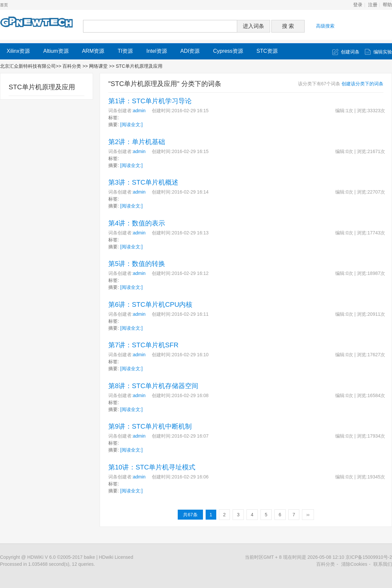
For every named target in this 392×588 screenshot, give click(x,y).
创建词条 (350, 52)
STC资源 (267, 51)
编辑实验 (383, 52)
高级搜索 (325, 26)
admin (139, 111)
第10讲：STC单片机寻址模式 (152, 467)
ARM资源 (93, 51)
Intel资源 (156, 51)
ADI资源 (190, 51)
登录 (358, 5)
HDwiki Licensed (116, 557)
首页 (4, 5)
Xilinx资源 (18, 51)
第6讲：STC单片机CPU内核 (150, 304)
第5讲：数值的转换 (137, 264)
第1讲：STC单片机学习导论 (150, 101)
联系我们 (383, 564)
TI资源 (125, 51)
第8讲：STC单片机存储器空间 (153, 386)
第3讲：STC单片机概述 (143, 182)
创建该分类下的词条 (362, 84)
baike (90, 557)
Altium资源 (56, 51)
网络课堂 (99, 66)
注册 (373, 5)
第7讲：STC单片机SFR (143, 345)
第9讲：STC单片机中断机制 (150, 426)
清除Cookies (354, 564)
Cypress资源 (228, 51)
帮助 (387, 5)
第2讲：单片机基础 (137, 142)
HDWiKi (35, 557)
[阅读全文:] (132, 125)
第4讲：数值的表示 (137, 223)
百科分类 (72, 66)
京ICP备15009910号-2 (369, 557)
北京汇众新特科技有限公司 (28, 66)
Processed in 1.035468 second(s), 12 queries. (48, 564)
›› (308, 515)
